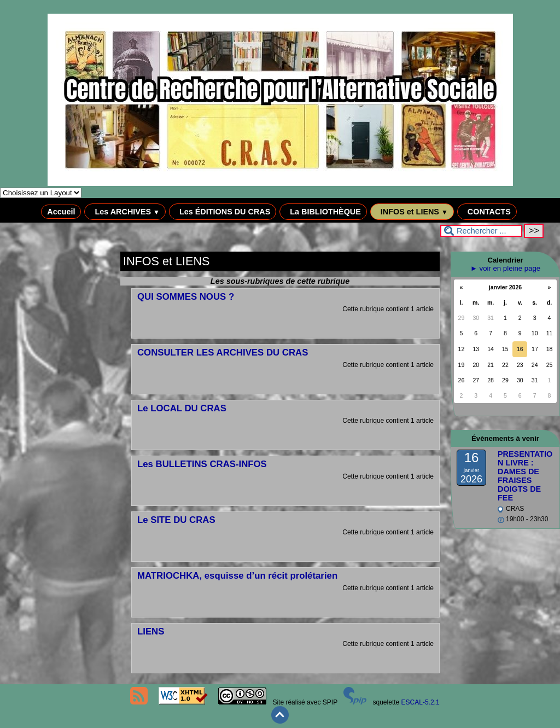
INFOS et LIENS (412, 212)
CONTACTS (487, 212)
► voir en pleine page (505, 268)
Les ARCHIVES (125, 212)
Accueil (61, 212)
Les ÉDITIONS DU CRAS (223, 212)
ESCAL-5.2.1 (421, 702)
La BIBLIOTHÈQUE (323, 212)
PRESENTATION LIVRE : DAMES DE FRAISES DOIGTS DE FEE (525, 476)
